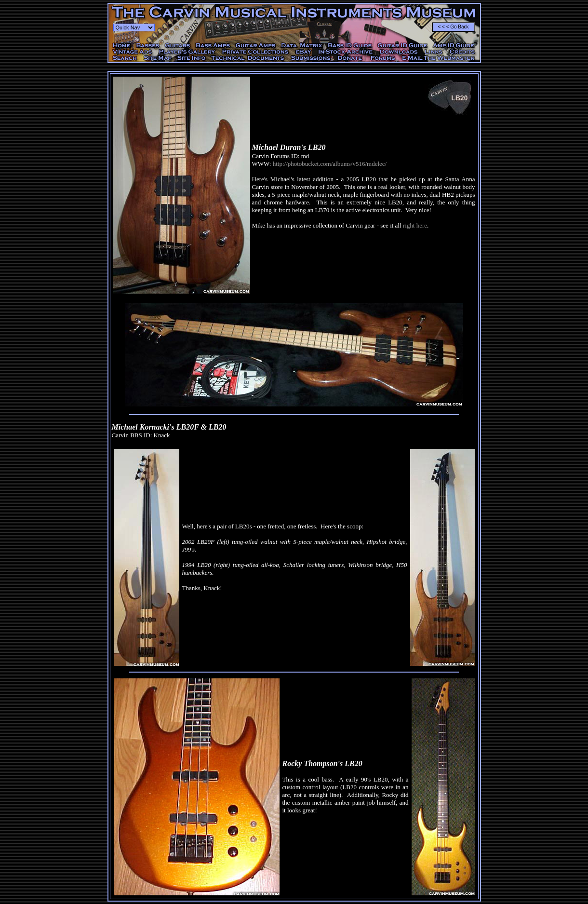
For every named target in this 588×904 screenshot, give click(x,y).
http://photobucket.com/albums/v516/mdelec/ (330, 164)
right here (415, 225)
